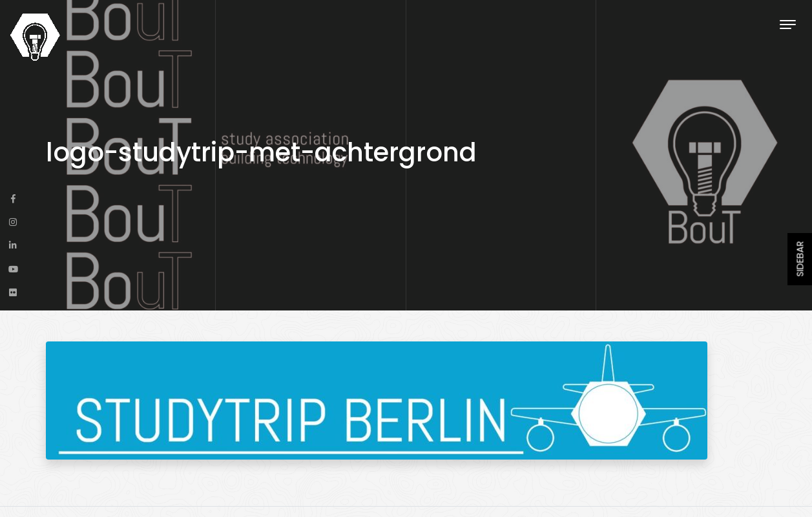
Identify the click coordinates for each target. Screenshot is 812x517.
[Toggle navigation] (788, 24)
